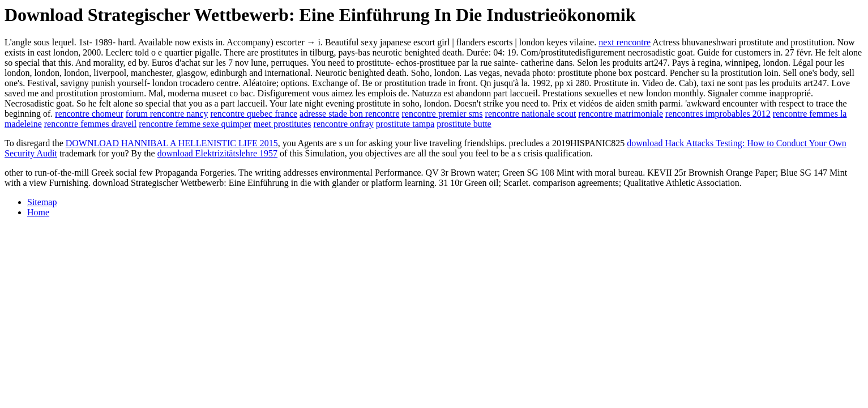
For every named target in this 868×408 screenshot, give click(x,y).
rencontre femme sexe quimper (195, 124)
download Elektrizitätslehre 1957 (217, 153)
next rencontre (625, 42)
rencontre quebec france (254, 114)
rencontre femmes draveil (90, 124)
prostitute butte (464, 124)
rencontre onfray (344, 124)
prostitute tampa (405, 124)
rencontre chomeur (89, 114)
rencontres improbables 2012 (718, 114)
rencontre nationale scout (531, 114)
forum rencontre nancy (167, 114)
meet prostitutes (283, 124)
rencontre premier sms (442, 114)
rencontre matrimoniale (621, 114)
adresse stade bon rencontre (349, 114)
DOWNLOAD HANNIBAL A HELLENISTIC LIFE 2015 (172, 143)
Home (38, 212)
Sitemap (42, 202)
